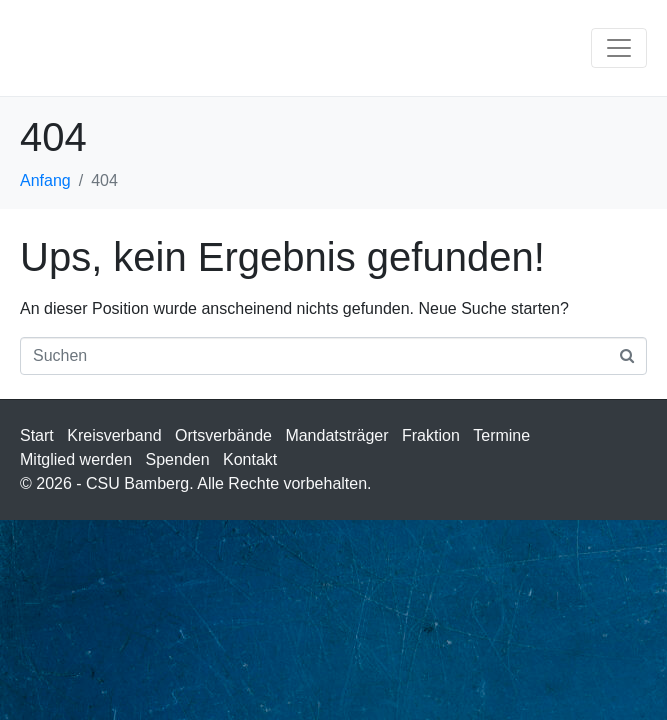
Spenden (178, 459)
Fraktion (431, 435)
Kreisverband (114, 435)
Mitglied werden (76, 459)
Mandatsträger (336, 435)
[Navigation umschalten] (619, 48)
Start (37, 435)
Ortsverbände (223, 435)
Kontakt (250, 459)
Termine (501, 435)
